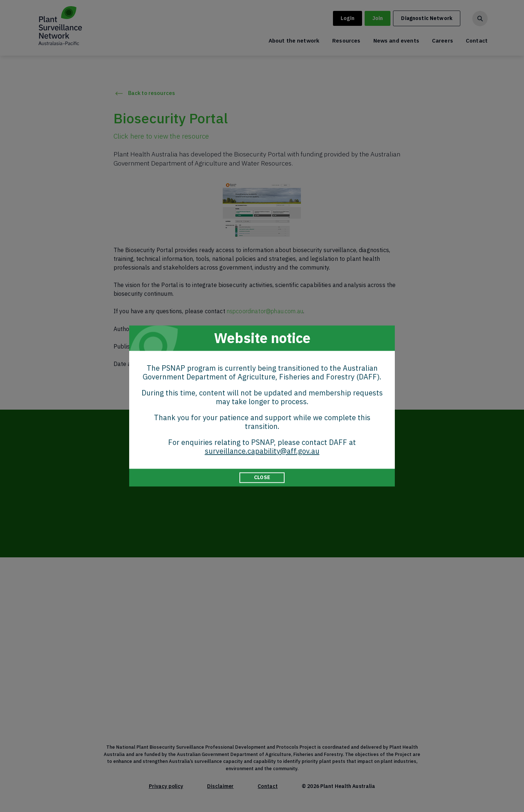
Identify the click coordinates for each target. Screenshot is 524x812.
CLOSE (262, 477)
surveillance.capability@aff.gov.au (262, 451)
